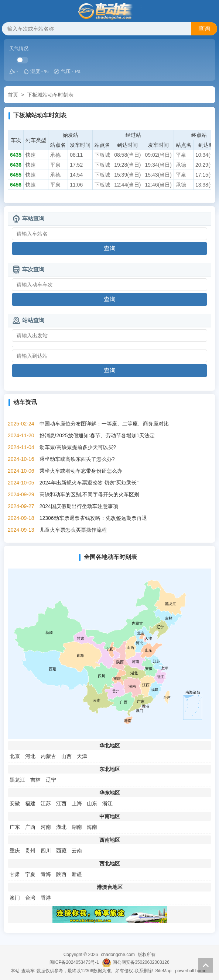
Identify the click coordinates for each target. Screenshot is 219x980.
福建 (30, 803)
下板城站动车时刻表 (50, 95)
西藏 (61, 851)
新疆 (77, 874)
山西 (66, 756)
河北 (30, 756)
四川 (46, 851)
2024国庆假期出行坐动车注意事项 (79, 506)
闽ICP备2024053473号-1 (74, 962)
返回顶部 (206, 965)
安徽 (15, 803)
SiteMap (163, 971)
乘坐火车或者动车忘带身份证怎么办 (81, 471)
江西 (61, 803)
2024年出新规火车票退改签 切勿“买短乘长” (89, 483)
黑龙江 (17, 780)
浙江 (107, 803)
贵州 (30, 851)
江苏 (46, 803)
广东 (15, 827)
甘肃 (15, 874)
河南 (46, 827)
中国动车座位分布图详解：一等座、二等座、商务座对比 (104, 424)
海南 (92, 827)
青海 (46, 874)
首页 (13, 95)
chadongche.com (118, 955)
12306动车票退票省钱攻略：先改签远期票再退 (93, 518)
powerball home (191, 971)
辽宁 (51, 780)
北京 (15, 756)
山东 (92, 803)
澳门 (15, 898)
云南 (77, 851)
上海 (77, 803)
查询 (204, 29)
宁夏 (30, 874)
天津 (82, 756)
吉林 (35, 780)
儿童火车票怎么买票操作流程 (73, 530)
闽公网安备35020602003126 (141, 962)
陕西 (61, 874)
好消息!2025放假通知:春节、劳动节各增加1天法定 (97, 435)
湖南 (77, 827)
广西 (30, 827)
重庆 (15, 851)
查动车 (28, 971)
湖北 (61, 827)
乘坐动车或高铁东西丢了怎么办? (77, 459)
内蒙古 (48, 756)
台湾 (30, 898)
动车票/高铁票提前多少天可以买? (78, 447)
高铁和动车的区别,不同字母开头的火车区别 (89, 494)
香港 (46, 898)
